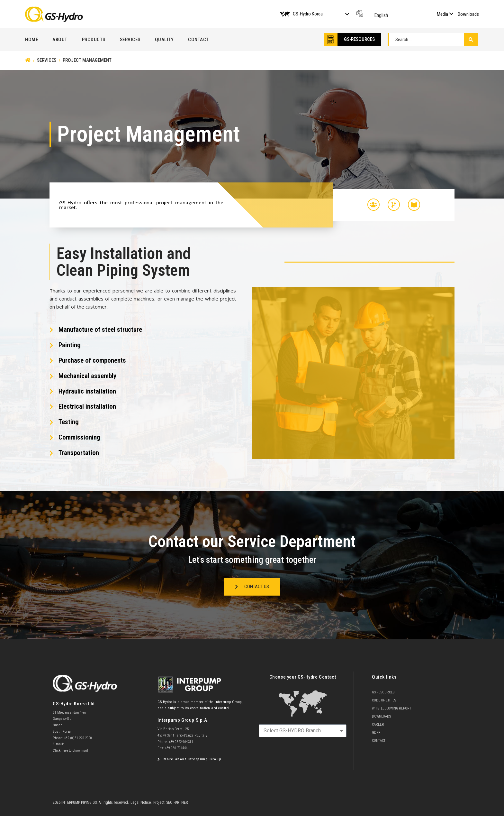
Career (378, 724)
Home (32, 40)
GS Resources (383, 692)
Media (442, 14)
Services (130, 40)
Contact (198, 40)
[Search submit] (471, 40)
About (60, 40)
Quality (164, 40)
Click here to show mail (71, 751)
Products (94, 40)
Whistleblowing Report (392, 708)
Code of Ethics (384, 700)
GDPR (376, 733)
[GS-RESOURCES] (331, 39)
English (381, 15)
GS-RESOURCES (359, 39)
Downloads (468, 14)
